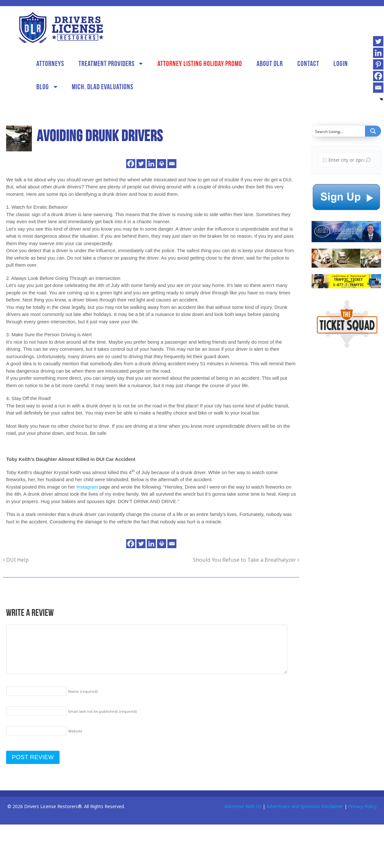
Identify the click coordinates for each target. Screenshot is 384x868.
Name (83, 691)
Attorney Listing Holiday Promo (200, 63)
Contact (308, 63)
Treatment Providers (107, 63)
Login (341, 63)
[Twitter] (141, 164)
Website (75, 731)
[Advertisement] (343, 456)
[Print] (162, 164)
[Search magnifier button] (373, 131)
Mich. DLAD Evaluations (103, 87)
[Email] (172, 164)
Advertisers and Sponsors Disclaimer (305, 806)
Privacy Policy (362, 806)
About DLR (270, 63)
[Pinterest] (378, 64)
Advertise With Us (243, 806)
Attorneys (50, 63)
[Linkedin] (151, 164)
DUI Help (16, 560)
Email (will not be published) (103, 711)
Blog (43, 87)
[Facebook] (131, 164)
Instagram (87, 487)
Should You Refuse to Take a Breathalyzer (246, 560)
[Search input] (339, 131)
